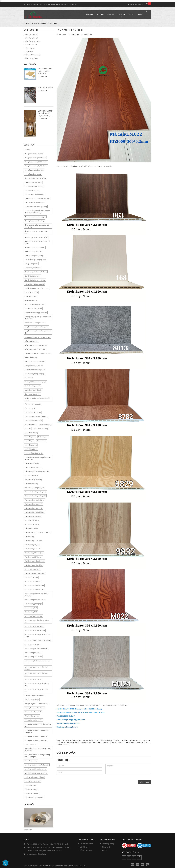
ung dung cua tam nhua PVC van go (37, 765)
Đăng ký (140, 4)
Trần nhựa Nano (30, 744)
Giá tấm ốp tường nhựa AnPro (35, 280)
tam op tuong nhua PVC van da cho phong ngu (37, 595)
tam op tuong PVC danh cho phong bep (38, 640)
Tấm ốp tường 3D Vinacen (33, 557)
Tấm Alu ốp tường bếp (32, 463)
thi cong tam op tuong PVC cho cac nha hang (38, 725)
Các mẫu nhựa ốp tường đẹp (110, 740)
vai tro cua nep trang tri (33, 781)
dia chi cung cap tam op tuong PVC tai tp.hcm (37, 242)
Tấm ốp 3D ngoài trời (32, 528)
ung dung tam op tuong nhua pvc (36, 773)
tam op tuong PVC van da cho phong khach (37, 662)
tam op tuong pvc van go (33, 679)
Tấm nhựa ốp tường (31, 484)
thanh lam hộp (44, 704)
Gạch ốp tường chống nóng (34, 256)
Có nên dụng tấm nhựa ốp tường (36, 207)
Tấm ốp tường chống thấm (33, 565)
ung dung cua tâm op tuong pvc (35, 769)
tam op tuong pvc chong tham (35, 630)
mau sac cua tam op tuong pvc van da (37, 353)
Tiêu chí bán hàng (86, 850)
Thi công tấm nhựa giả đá (33, 712)
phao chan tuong (31, 425)
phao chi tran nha (31, 445)
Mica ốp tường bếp (31, 357)
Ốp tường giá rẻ (30, 408)
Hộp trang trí (30, 48)
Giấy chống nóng (30, 296)
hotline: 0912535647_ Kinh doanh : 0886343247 (41, 4)
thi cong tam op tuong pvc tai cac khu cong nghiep (37, 731)
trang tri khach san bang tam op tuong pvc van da (38, 750)
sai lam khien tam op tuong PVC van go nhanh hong (38, 458)
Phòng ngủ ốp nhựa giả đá (34, 453)
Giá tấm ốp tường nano (33, 276)
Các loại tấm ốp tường (90, 740)
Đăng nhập (132, 4)
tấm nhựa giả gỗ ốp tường (33, 480)
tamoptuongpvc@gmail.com (68, 4)
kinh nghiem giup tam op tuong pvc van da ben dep (38, 318)
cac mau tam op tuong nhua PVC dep (37, 198)
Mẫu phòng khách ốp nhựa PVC (35, 349)
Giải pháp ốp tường (31, 292)
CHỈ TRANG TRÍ (31, 45)
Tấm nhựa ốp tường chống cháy (35, 492)
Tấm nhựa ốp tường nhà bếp (34, 512)
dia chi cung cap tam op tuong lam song (36, 232)
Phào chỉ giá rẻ (43, 437)
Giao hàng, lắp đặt (108, 844)
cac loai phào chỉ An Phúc (33, 182)
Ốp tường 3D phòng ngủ (33, 404)
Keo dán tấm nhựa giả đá (33, 308)
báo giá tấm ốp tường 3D (33, 174)
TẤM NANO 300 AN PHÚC (70, 30)
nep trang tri (29, 378)
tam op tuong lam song (32, 569)
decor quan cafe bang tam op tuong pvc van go (37, 226)
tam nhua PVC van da (32, 520)
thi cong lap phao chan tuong (35, 708)
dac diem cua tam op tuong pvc (35, 217)
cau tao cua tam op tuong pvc (35, 202)
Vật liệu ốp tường (30, 785)
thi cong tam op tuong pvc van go (36, 740)
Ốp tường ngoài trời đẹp (33, 412)
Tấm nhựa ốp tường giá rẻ (70, 742)
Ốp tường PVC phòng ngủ (33, 420)
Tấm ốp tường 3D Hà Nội (33, 549)
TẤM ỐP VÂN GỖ (32, 35)
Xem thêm (28, 830)
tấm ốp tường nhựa (31, 577)
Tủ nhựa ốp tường (31, 761)
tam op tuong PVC (118, 742)
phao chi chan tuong (41, 429)
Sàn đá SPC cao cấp (33, 55)
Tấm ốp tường (86, 742)
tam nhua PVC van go (32, 524)
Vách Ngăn (29, 51)
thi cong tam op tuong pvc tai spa (36, 736)
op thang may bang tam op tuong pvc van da (37, 399)
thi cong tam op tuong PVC (34, 720)
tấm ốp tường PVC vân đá (33, 657)
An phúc (28, 150)
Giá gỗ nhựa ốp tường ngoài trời (36, 260)
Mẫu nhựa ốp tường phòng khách (36, 345)
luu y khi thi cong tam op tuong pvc (36, 327)
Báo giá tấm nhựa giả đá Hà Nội (35, 158)
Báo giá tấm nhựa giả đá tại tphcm (36, 162)
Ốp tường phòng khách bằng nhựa (36, 416)
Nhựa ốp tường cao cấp (33, 386)
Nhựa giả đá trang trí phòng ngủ (35, 382)
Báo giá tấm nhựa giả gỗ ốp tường (36, 166)
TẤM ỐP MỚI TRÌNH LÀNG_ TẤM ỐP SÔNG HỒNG (45, 71)
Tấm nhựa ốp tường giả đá (34, 504)
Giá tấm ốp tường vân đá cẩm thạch (37, 288)
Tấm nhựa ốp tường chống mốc (35, 496)
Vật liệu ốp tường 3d (31, 789)
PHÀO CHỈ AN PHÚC (45, 88)
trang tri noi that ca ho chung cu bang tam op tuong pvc (37, 756)
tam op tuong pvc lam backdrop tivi (36, 649)
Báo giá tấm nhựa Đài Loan (34, 154)
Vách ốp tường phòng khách (34, 777)
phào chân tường (45, 425)
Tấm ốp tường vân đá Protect (34, 696)
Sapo (84, 865)
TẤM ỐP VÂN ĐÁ (31, 38)
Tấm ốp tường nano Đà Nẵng (34, 573)
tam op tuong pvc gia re (33, 644)
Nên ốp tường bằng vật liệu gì (34, 374)
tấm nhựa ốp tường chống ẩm (35, 488)
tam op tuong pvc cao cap (33, 616)
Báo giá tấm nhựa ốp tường (34, 170)
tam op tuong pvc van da (135, 742)
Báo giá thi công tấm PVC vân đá (35, 178)
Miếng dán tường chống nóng (35, 361)
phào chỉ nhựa (41, 441)
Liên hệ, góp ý (85, 847)
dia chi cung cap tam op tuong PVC (36, 237)
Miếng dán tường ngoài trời (34, 366)
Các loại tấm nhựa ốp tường (71, 740)
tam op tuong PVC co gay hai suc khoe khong (38, 635)
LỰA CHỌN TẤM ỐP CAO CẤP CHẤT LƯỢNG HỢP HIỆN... (45, 113)
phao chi (28, 429)
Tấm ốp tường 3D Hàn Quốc (34, 553)
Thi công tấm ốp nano (32, 716)
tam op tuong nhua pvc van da (35, 589)
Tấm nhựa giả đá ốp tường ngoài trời (37, 471)
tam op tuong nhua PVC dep (34, 585)
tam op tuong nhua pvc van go (35, 600)
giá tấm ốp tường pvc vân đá (34, 284)
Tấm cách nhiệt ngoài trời (33, 467)
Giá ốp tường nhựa (31, 264)
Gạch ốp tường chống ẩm (33, 251)
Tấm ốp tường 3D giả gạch (33, 541)
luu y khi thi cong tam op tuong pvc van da (38, 332)
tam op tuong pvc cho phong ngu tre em (37, 621)
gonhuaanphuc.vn (31, 300)
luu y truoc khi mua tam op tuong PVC (37, 337)
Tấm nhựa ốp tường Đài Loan (35, 500)
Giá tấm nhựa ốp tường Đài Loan (36, 272)
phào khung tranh (31, 449)
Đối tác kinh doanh (86, 844)
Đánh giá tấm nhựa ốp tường (34, 221)
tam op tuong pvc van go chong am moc (36, 690)
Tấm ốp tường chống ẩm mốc (34, 561)
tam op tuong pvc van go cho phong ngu (37, 684)
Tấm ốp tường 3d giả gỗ (33, 545)
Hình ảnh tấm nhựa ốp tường (34, 304)
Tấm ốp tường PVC (31, 612)
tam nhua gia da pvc (32, 475)
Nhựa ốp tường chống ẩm (33, 390)
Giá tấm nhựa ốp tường (33, 268)
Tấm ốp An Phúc (30, 532)
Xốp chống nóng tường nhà (34, 797)
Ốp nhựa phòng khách (32, 394)
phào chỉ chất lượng (31, 433)
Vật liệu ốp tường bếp (32, 793)
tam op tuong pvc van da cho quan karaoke (36, 668)
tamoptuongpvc (30, 704)
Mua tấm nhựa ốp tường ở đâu (35, 370)
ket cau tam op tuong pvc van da (36, 313)
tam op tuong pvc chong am (34, 626)
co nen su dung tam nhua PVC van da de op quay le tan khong (37, 212)
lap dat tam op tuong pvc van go (36, 323)
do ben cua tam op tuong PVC (35, 247)
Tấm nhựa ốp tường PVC (33, 516)
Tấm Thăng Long (31, 58)
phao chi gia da (30, 437)
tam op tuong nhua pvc (101, 742)
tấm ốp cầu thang (44, 532)
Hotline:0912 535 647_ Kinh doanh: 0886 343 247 (44, 851)
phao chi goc (29, 441)
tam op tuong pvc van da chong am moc (37, 674)
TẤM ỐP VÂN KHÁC (33, 41)
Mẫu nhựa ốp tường (31, 341)
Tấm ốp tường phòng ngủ (33, 604)
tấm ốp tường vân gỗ (32, 700)
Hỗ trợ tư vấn (106, 847)
